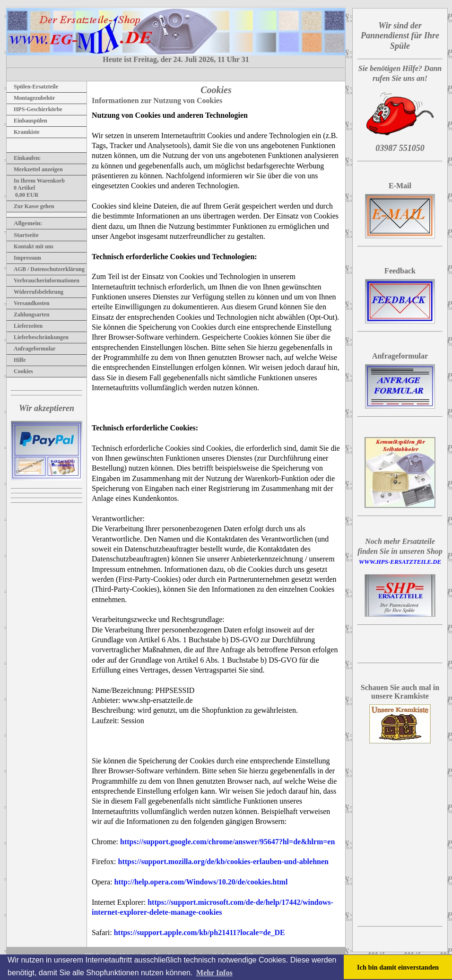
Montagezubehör (31, 98)
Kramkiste (23, 132)
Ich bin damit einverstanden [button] (398, 967)
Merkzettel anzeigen (35, 169)
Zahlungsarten (28, 315)
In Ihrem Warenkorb (36, 181)
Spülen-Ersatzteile (32, 87)
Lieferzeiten (25, 326)
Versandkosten (28, 303)
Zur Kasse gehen (30, 206)
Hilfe (16, 360)
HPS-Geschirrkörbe (35, 109)
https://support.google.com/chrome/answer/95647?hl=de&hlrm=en (227, 842)
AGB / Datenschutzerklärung (46, 269)
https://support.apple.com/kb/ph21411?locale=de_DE (200, 932)
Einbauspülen (27, 121)
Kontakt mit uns (30, 246)
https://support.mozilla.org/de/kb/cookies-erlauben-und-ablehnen (223, 862)
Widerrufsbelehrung (35, 292)
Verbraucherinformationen (43, 280)
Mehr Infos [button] (214, 973)
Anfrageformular (31, 349)
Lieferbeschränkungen (38, 337)
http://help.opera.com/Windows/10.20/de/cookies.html (201, 882)
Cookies (20, 371)
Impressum (24, 258)
